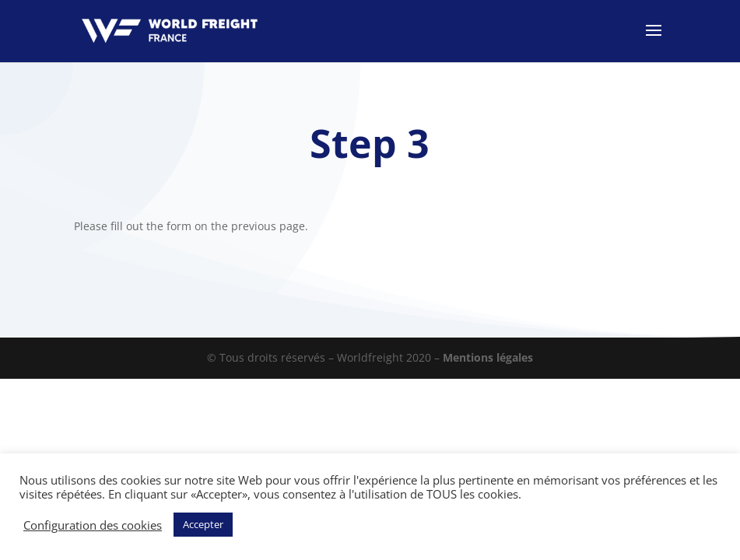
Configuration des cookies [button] (93, 525)
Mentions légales (488, 357)
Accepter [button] (203, 524)
